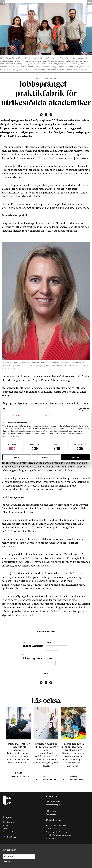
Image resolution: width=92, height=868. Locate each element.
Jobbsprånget (82, 158)
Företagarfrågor (51, 814)
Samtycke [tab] (16, 415)
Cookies (6, 829)
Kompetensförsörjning (53, 805)
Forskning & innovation (54, 802)
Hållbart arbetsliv (52, 811)
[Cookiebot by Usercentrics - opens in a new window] (80, 409)
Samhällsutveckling (52, 808)
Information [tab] (46, 415)
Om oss (6, 825)
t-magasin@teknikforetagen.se (60, 832)
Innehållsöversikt (9, 822)
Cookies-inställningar (10, 832)
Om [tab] (76, 415)
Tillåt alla (75, 457)
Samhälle (51, 663)
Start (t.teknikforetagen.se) (62, 835)
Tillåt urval (46, 457)
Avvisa (17, 457)
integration (52, 652)
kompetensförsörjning (57, 647)
